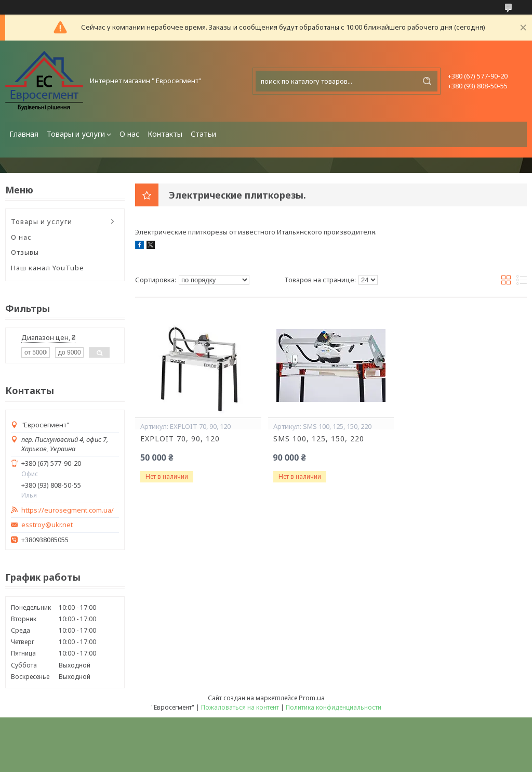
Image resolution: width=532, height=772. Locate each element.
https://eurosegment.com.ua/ (68, 510)
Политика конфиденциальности (334, 707)
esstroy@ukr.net (47, 525)
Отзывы (25, 252)
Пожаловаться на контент (240, 707)
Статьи (203, 134)
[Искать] (427, 81)
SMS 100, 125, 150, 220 (319, 439)
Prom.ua (312, 698)
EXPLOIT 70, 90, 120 (180, 439)
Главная (24, 134)
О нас (129, 134)
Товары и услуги (76, 134)
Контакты (165, 134)
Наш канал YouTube (48, 268)
